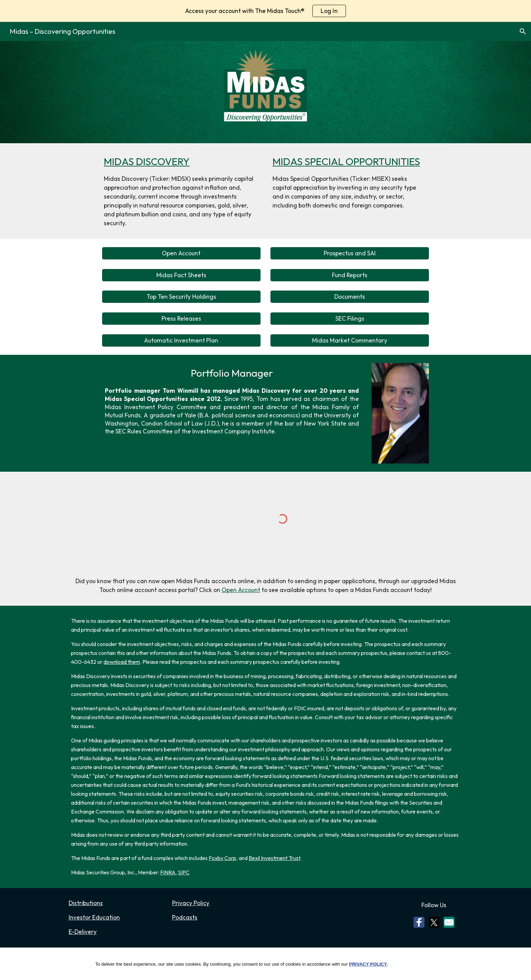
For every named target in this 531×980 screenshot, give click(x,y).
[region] (265, 11)
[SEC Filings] (350, 319)
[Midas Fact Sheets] (181, 275)
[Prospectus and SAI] (350, 253)
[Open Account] (181, 253)
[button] (523, 31)
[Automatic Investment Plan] (181, 341)
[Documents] (350, 297)
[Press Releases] (181, 319)
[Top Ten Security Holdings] (181, 297)
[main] (181, 191)
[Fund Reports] (350, 275)
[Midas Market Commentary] (350, 341)
